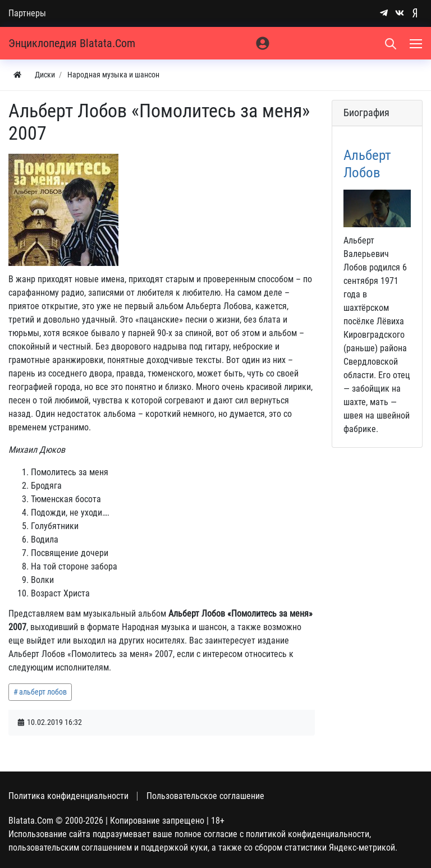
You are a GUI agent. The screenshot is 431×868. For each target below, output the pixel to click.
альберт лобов (43, 692)
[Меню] (417, 43)
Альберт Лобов (367, 163)
